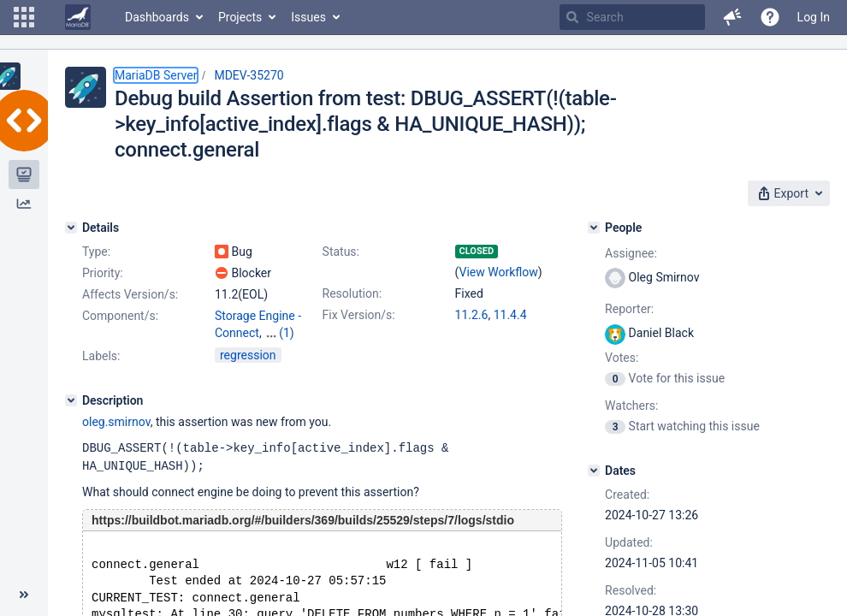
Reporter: (629, 309)
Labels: (101, 371)
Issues (308, 17)
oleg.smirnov (116, 437)
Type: (96, 252)
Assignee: (631, 253)
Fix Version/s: (359, 315)
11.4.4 (510, 315)
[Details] (71, 228)
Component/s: (120, 316)
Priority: (103, 273)
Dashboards (157, 17)
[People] (594, 228)
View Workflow (499, 272)
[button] (24, 17)
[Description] (71, 416)
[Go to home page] (78, 17)
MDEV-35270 (249, 75)
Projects (240, 17)
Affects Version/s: (130, 294)
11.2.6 (472, 315)
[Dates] (594, 471)
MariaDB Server (156, 75)
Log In (814, 17)
